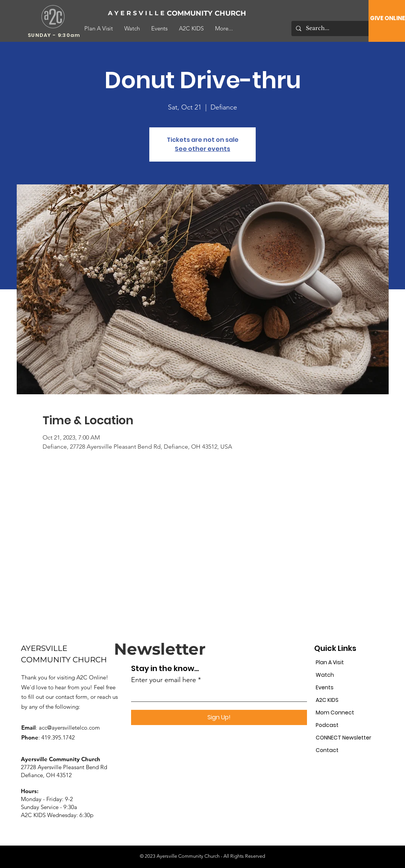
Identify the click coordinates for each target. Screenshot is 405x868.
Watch (325, 675)
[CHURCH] (240, 13)
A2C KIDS (327, 700)
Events (325, 687)
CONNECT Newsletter (342, 738)
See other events (202, 149)
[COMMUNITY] (192, 13)
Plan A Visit (330, 662)
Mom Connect (335, 712)
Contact (327, 750)
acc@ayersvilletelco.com (69, 728)
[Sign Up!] (219, 717)
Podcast (327, 725)
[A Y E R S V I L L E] (136, 13)
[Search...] (334, 29)
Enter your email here (164, 680)
